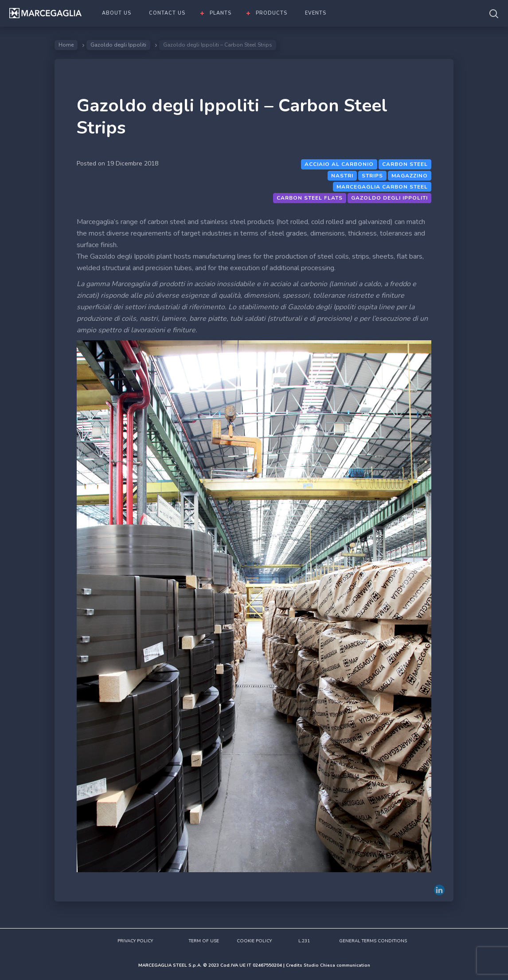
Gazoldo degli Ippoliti (118, 45)
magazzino (410, 176)
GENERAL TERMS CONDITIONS (373, 941)
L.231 (304, 941)
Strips (372, 176)
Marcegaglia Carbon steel (382, 187)
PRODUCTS (272, 13)
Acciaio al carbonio (339, 164)
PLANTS (221, 13)
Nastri (342, 176)
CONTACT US (167, 13)
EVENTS (316, 13)
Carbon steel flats (310, 198)
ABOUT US (117, 13)
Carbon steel (405, 164)
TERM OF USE (204, 941)
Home (66, 45)
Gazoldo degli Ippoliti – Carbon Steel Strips (232, 117)
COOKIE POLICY (254, 941)
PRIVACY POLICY (135, 941)
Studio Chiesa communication (337, 965)
